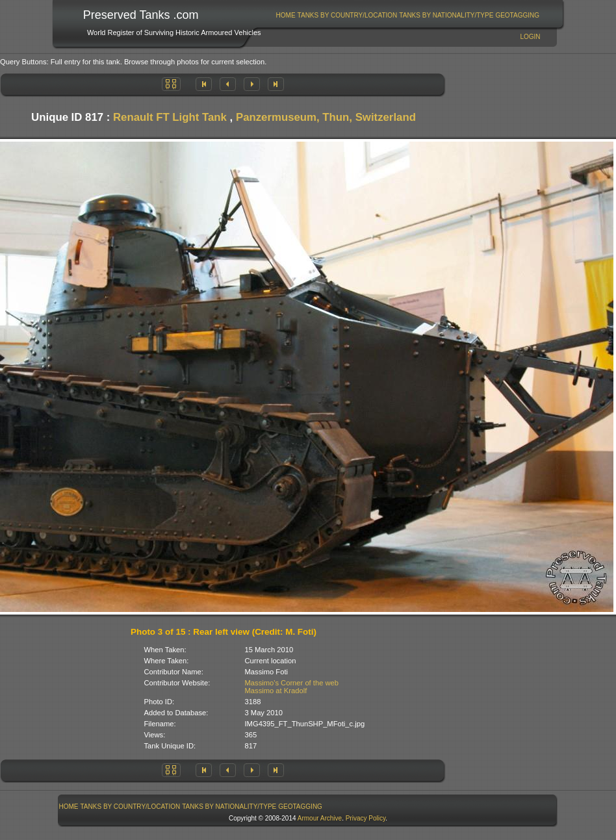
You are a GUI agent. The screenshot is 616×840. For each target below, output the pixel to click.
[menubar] (407, 15)
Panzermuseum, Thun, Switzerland (326, 117)
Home (286, 15)
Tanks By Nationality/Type (446, 15)
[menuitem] (286, 15)
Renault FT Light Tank (170, 117)
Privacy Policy (366, 818)
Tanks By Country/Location (348, 15)
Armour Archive (320, 818)
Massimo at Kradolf (276, 691)
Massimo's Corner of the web (292, 683)
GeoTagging (517, 15)
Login (530, 37)
